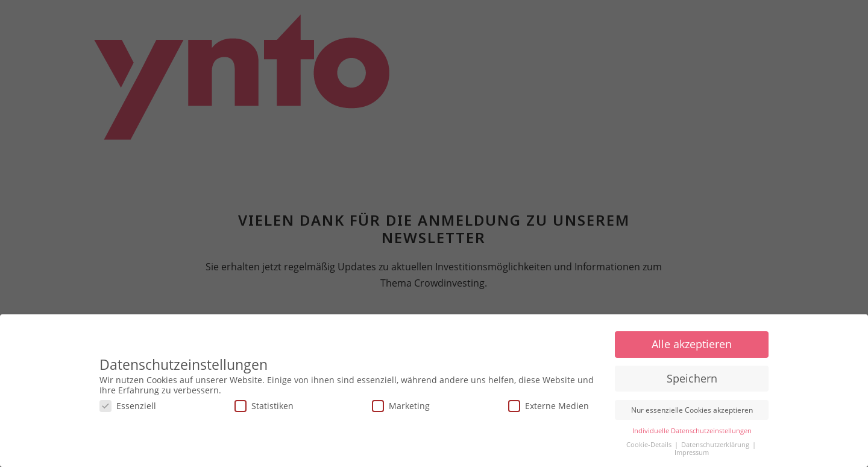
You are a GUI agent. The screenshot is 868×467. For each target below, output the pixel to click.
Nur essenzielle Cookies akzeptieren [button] (692, 410)
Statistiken (264, 406)
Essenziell (128, 406)
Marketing (401, 406)
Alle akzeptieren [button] (692, 344)
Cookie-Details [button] (650, 445)
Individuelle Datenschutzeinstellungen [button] (692, 431)
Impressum (692, 453)
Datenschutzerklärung (716, 445)
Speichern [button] (692, 378)
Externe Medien (549, 406)
